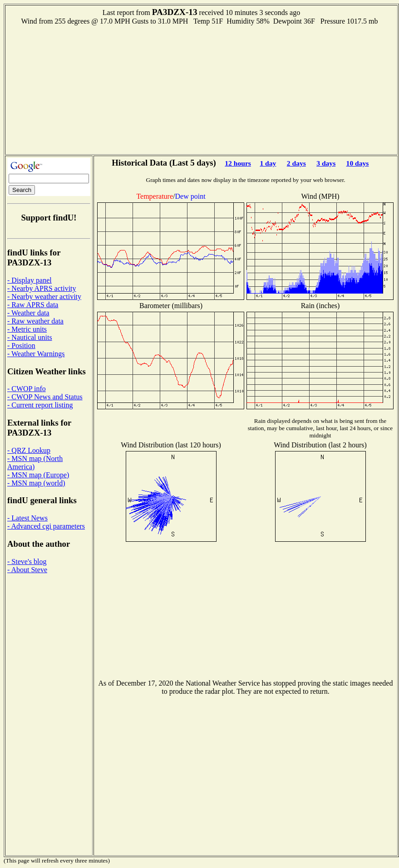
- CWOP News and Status (45, 397)
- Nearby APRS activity (42, 288)
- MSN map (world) (36, 483)
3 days (326, 163)
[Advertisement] (201, 89)
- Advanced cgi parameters (46, 526)
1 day (268, 163)
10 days (358, 163)
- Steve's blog (27, 562)
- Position (21, 346)
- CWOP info (27, 389)
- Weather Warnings (36, 354)
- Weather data (28, 313)
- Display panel (30, 280)
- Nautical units (30, 337)
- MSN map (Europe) (38, 475)
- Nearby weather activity (44, 297)
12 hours (238, 163)
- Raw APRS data (33, 305)
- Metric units (27, 329)
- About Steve (27, 570)
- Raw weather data (35, 321)
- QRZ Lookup (29, 450)
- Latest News (27, 518)
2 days (296, 163)
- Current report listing (40, 405)
